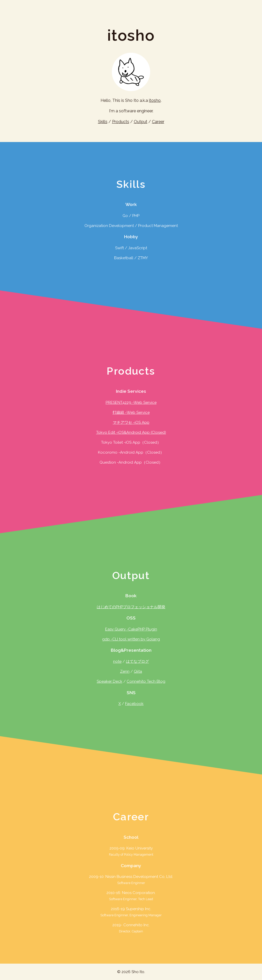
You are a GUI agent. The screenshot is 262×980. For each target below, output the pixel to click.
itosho (155, 100)
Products (121, 122)
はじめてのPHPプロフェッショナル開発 (131, 607)
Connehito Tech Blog (146, 681)
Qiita (138, 671)
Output (141, 122)
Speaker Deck (110, 681)
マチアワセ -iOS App (131, 422)
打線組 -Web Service (131, 412)
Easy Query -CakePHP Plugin (131, 629)
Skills (103, 122)
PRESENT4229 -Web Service (131, 402)
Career (158, 122)
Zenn (125, 671)
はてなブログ (137, 661)
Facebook (134, 704)
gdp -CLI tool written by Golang (131, 639)
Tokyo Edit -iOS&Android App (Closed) (131, 432)
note (117, 661)
